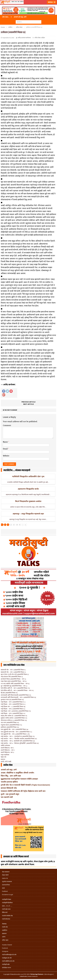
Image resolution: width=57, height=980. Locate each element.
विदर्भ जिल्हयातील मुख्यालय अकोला (28, 501)
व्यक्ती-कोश (5, 927)
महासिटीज (5, 930)
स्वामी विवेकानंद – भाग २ (8, 750)
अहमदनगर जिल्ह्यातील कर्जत (28, 489)
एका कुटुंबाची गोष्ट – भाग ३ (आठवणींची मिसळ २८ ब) (15, 734)
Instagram (5, 951)
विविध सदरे (5, 912)
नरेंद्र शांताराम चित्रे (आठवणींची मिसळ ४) (12, 677)
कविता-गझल (5, 940)
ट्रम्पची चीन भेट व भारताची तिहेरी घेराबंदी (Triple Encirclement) (25, 785)
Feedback (5, 891)
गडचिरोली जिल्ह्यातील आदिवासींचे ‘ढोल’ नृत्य (28, 476)
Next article (29, 404)
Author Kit (5, 878)
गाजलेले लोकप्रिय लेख (7, 916)
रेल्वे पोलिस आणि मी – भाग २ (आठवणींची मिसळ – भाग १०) (17, 690)
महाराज (3, 759)
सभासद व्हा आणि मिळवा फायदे (16, 857)
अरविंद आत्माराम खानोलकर (24, 38)
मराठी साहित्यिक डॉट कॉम (8, 961)
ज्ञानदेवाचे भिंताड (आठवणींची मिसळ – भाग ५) (13, 679)
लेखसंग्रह (4, 924)
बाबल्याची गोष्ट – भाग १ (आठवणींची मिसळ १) (13, 670)
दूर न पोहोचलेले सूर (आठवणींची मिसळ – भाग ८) (14, 686)
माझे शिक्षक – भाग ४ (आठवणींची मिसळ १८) (13, 709)
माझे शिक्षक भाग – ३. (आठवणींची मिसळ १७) (13, 706)
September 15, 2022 (8, 38)
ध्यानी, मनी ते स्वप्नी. (6, 762)
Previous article (28, 402)
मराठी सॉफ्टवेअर (6, 919)
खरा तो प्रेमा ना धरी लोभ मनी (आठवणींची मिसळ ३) (15, 674)
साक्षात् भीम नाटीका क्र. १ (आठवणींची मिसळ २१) (14, 716)
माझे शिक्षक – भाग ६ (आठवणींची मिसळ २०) (13, 713)
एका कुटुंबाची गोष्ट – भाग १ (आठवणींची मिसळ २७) (15, 729)
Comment (7, 425)
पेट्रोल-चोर (4, 757)
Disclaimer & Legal (7, 895)
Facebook (5, 948)
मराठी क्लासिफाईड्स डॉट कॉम (9, 955)
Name (6, 442)
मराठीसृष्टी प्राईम (6, 964)
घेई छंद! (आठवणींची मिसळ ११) (9, 693)
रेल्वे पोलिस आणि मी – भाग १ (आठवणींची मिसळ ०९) (15, 688)
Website (6, 456)
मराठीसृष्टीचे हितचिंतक (7, 903)
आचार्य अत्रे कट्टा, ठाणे (9, 770)
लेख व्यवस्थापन (6, 872)
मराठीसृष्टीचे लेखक (7, 899)
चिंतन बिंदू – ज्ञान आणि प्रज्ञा (11, 776)
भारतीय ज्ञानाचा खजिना (9, 782)
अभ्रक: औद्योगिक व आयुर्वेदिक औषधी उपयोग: (18, 773)
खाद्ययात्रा (4, 934)
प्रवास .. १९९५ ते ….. (7, 906)
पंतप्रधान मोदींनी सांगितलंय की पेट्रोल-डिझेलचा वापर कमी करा (23, 791)
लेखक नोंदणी (5, 875)
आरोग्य (4, 937)
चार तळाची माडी (7, 797)
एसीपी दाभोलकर (5, 745)
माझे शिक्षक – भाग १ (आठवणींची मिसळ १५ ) (13, 702)
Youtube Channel (7, 945)
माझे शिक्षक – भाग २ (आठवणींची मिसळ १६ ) (13, 704)
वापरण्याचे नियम (6, 885)
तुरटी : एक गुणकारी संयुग (10, 794)
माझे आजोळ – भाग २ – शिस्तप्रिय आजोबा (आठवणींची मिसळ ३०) (19, 739)
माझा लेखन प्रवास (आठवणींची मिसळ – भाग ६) (14, 681)
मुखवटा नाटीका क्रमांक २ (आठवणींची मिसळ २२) (14, 718)
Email (6, 449)
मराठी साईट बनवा (6, 909)
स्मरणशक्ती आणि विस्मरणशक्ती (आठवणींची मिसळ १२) (16, 695)
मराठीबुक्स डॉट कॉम (7, 958)
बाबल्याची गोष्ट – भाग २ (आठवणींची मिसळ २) (13, 672)
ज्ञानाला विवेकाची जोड (9, 788)
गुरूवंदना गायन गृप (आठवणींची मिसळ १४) (12, 700)
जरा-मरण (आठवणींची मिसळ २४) (10, 722)
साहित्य (10, 27)
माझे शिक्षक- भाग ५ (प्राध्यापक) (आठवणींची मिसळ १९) (16, 711)
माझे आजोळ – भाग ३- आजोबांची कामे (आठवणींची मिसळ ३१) (18, 741)
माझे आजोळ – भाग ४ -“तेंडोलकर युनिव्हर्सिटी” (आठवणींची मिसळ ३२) (20, 743)
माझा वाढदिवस (5, 755)
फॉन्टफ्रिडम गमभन (6, 968)
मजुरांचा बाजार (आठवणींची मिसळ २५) (11, 725)
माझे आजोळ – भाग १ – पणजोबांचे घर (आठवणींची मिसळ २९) (18, 736)
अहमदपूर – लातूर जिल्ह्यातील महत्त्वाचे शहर (28, 514)
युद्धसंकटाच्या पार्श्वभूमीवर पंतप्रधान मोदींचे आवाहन (19, 779)
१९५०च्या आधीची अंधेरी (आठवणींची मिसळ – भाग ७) (15, 684)
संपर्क (3, 888)
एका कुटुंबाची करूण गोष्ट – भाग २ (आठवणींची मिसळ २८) (16, 732)
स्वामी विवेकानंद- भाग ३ (7, 752)
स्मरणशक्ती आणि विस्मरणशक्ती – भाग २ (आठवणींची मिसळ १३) (18, 697)
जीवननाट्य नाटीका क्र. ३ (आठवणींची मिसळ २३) (14, 720)
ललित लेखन (38, 38)
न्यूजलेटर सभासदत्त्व (7, 882)
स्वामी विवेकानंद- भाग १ (7, 748)
